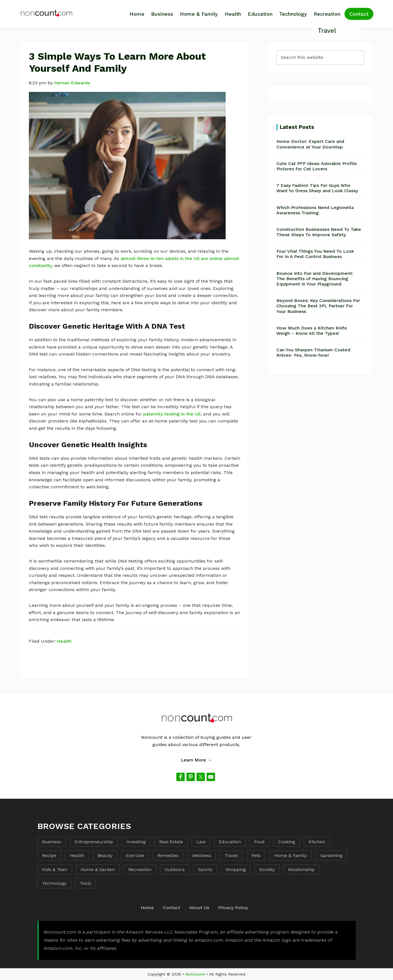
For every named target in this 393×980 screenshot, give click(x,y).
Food (259, 842)
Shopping (236, 869)
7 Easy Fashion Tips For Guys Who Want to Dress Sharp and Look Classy (317, 188)
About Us (199, 908)
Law (201, 842)
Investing (136, 842)
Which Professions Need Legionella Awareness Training (315, 210)
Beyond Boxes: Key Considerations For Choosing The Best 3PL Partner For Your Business (318, 306)
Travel (231, 855)
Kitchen (317, 842)
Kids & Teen (55, 869)
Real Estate (171, 842)
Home (147, 908)
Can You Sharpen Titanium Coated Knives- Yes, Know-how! (313, 352)
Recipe (49, 855)
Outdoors (175, 869)
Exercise (135, 855)
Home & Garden (98, 869)
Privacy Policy (233, 908)
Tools (85, 883)
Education (230, 842)
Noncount (195, 974)
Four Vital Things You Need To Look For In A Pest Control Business (315, 254)
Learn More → (196, 760)
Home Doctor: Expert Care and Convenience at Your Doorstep (310, 144)
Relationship (301, 869)
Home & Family (291, 855)
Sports (205, 869)
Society (267, 869)
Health (64, 641)
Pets (256, 855)
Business (52, 842)
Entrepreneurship (94, 842)
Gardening (331, 855)
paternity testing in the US (172, 414)
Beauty (105, 855)
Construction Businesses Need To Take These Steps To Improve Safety (319, 232)
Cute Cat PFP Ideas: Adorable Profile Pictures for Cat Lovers (317, 166)
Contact (172, 908)
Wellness (202, 855)
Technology (54, 883)
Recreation (140, 869)
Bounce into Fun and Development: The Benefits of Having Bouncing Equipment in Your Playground (315, 279)
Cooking (287, 842)
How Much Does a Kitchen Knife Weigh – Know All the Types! (312, 331)
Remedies (168, 855)
